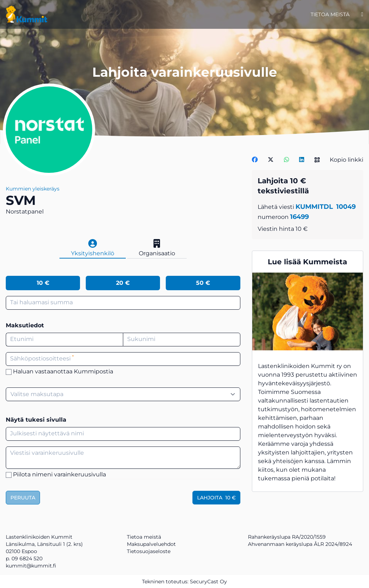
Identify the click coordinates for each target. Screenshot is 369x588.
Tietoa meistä (330, 14)
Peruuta (23, 498)
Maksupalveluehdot (151, 544)
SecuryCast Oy (208, 582)
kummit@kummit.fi (31, 566)
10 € (43, 283)
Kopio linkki (346, 160)
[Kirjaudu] (362, 14)
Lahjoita (216, 498)
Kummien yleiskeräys (33, 189)
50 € (203, 283)
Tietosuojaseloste (149, 551)
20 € (123, 283)
